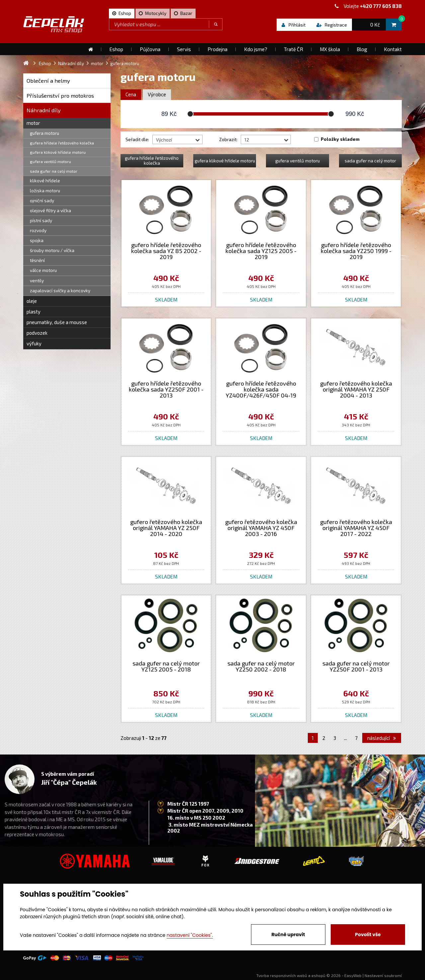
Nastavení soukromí (383, 975)
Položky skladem (340, 139)
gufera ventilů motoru (50, 161)
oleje (32, 301)
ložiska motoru (45, 191)
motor (33, 123)
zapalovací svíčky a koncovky (60, 291)
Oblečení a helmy (48, 81)
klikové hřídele (45, 181)
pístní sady (41, 221)
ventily (37, 281)
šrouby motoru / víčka (52, 250)
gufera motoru (44, 133)
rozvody (38, 230)
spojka (37, 240)
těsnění (37, 260)
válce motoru (43, 270)
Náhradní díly (44, 110)
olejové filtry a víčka (50, 211)
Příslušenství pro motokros (60, 95)
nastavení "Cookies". (190, 935)
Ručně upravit (288, 935)
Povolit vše (368, 935)
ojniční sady (42, 201)
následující (382, 738)
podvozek (37, 333)
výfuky (34, 343)
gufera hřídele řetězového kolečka (62, 143)
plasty (34, 312)
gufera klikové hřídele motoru (58, 152)
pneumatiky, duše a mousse (57, 322)
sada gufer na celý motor (54, 171)
